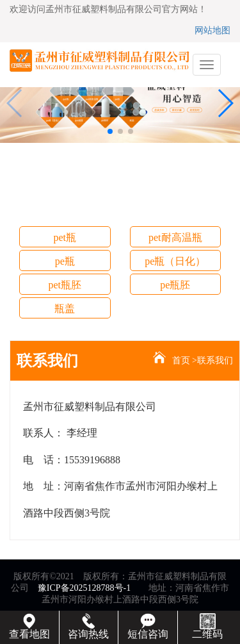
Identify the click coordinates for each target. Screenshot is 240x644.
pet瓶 (65, 237)
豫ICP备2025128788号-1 (84, 588)
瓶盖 (65, 309)
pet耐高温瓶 (175, 237)
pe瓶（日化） (175, 261)
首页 (181, 360)
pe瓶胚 (175, 285)
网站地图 (212, 30)
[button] (110, 131)
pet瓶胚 (65, 285)
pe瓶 (65, 261)
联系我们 (215, 360)
